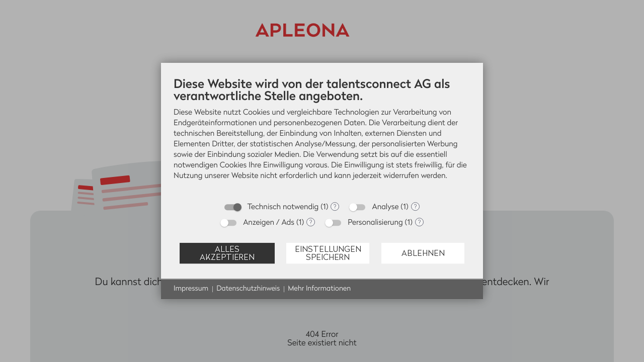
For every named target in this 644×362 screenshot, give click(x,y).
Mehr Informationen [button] (319, 289)
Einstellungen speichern (328, 253)
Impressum (191, 289)
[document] (322, 136)
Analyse (385, 207)
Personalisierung (375, 222)
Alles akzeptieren (227, 253)
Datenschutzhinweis (248, 289)
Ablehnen (423, 253)
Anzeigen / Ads (269, 222)
